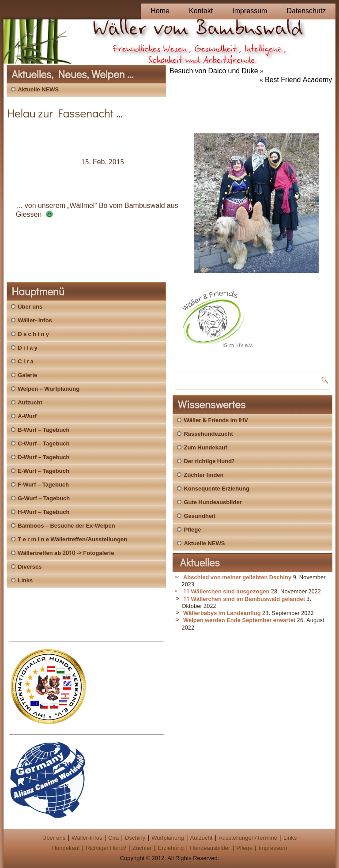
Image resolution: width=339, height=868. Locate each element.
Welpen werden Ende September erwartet (239, 621)
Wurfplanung (168, 838)
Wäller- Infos (35, 321)
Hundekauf (66, 848)
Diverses (30, 567)
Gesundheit (200, 516)
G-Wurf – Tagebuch (44, 499)
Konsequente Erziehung (217, 489)
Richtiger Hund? (106, 848)
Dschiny (135, 838)
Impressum (250, 11)
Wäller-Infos (87, 838)
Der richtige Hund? (209, 462)
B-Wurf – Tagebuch (43, 430)
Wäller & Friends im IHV (216, 421)
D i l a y (28, 348)
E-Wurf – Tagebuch (43, 471)
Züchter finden (203, 475)
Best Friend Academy (298, 80)
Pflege (192, 530)
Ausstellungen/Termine (248, 838)
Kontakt (201, 11)
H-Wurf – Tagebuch (43, 512)
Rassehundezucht (208, 434)
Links (25, 581)
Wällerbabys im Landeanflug (222, 613)
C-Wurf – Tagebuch (43, 444)
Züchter (142, 848)
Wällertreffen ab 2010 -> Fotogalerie (66, 553)
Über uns (30, 307)
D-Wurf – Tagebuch (43, 458)
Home (160, 11)
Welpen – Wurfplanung (49, 389)
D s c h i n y (33, 334)
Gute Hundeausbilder (213, 503)
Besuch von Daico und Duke (214, 71)
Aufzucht (30, 403)
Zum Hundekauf (205, 448)
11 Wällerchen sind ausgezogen (226, 592)
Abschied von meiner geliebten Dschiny (237, 578)
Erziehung (171, 848)
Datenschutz (306, 11)
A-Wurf (27, 417)
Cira (113, 838)
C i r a (25, 362)
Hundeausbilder (210, 848)
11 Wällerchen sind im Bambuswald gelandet (244, 599)
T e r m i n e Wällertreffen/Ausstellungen (72, 540)
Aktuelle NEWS (38, 90)
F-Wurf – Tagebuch (43, 485)
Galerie (27, 376)
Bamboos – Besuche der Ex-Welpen (66, 526)
